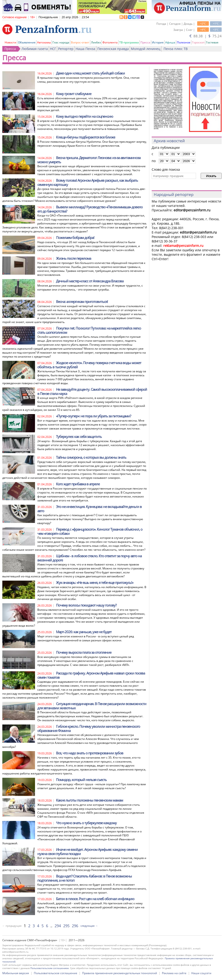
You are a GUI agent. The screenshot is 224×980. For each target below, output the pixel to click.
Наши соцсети (201, 973)
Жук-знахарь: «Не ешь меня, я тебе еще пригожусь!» (95, 582)
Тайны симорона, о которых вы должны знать (91, 457)
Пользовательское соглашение (56, 973)
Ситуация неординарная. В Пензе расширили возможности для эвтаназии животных (92, 706)
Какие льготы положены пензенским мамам (89, 800)
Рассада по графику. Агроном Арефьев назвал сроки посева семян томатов (91, 675)
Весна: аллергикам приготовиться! (82, 302)
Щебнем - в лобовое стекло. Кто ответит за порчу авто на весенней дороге (89, 558)
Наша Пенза (85, 49)
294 (58, 926)
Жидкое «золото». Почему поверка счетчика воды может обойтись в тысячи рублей (89, 365)
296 (75, 926)
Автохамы (44, 42)
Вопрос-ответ (80, 42)
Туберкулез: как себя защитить (79, 437)
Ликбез (96, 42)
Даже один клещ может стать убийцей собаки (90, 73)
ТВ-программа (129, 42)
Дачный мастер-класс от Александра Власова (90, 281)
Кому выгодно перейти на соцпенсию (84, 116)
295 (66, 926)
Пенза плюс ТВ (176, 49)
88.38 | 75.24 (206, 36)
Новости (10, 42)
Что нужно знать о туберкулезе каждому (86, 823)
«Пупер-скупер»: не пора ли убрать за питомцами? (93, 416)
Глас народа (61, 42)
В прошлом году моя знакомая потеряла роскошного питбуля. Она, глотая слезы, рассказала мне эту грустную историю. (88, 80)
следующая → (89, 926)
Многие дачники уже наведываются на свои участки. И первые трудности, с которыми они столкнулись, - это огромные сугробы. (90, 288)
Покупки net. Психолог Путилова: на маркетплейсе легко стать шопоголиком (89, 330)
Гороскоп (198, 42)
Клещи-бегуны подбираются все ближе (86, 137)
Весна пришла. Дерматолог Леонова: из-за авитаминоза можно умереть (89, 160)
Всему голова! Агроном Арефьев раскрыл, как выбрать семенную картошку (88, 182)
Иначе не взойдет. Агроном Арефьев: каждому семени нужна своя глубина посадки (87, 852)
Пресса (145, 42)
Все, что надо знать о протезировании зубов (90, 753)
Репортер (66, 49)
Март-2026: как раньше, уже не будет (84, 632)
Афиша (170, 42)
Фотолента (110, 42)
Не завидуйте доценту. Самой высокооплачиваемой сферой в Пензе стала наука (92, 391)
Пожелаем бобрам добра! (75, 238)
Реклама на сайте (174, 973)
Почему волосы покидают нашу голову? (86, 605)
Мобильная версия (16, 973)
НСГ (53, 49)
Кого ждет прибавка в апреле (78, 484)
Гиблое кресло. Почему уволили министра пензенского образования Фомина (89, 728)
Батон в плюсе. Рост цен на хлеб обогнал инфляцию (95, 899)
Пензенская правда (113, 49)
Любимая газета (35, 49)
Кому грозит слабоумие (74, 94)
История (158, 42)
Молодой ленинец (146, 49)
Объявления (27, 42)
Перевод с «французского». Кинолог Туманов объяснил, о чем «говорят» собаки (90, 531)
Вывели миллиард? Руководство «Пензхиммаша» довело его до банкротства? (90, 209)
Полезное (184, 42)
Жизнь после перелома (73, 258)
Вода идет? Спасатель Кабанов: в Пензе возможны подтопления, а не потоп (85, 878)
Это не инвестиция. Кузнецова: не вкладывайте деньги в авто (89, 509)
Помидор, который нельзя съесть (81, 780)
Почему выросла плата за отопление (84, 652)
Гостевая (212, 42)
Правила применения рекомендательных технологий (120, 973)
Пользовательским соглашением (49, 968)
